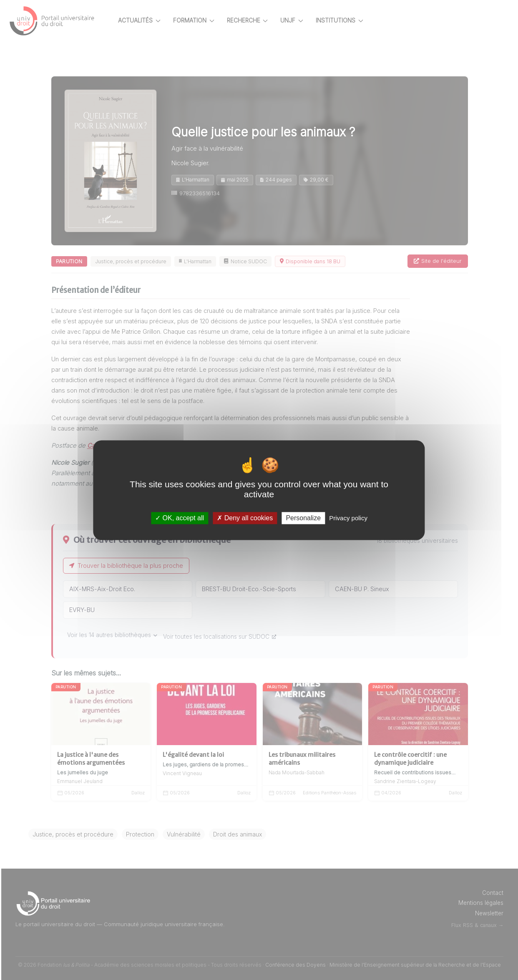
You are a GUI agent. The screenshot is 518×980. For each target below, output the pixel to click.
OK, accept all (180, 518)
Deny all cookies (245, 518)
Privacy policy (348, 518)
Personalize (303, 518)
